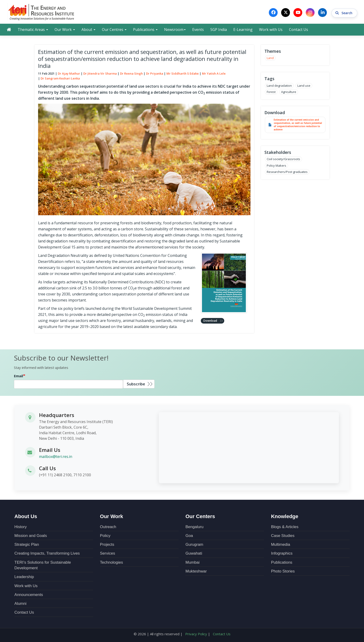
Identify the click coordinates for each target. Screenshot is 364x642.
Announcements (29, 594)
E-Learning (243, 30)
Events (198, 30)
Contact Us (299, 30)
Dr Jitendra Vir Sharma (100, 73)
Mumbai (192, 562)
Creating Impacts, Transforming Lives (47, 553)
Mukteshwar (196, 571)
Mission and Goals (31, 535)
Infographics (282, 553)
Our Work (65, 30)
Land (270, 58)
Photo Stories (283, 571)
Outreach (108, 527)
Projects (107, 544)
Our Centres (114, 30)
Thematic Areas (33, 30)
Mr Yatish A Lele (214, 73)
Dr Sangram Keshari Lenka (60, 78)
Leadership (24, 577)
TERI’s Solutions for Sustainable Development (43, 565)
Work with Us (271, 30)
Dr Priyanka (155, 73)
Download (210, 321)
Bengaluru (195, 527)
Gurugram (194, 544)
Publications (145, 30)
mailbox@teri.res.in (56, 457)
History (21, 527)
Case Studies (283, 535)
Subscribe (136, 384)
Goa (189, 535)
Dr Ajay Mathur (69, 73)
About (88, 30)
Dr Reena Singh (131, 73)
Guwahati (194, 553)
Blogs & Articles (285, 527)
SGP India (219, 30)
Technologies (112, 562)
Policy (105, 535)
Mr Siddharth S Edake (183, 73)
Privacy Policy (196, 634)
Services (108, 553)
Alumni (20, 604)
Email (18, 376)
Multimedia (280, 544)
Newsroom (175, 30)
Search (344, 13)
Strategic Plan (27, 544)
